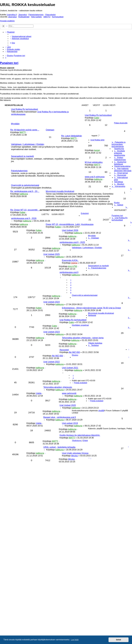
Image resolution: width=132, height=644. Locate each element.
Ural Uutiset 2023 (52, 332)
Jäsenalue (12, 17)
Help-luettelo (36, 17)
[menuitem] (20, 36)
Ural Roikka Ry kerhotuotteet (24, 109)
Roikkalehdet (24, 17)
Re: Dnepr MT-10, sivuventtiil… (25, 210)
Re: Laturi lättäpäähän (72, 136)
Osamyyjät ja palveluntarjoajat (25, 185)
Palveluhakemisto (36, 15)
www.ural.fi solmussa (95, 177)
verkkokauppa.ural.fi (69, 272)
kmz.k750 (73, 266)
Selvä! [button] (118, 640)
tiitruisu (75, 456)
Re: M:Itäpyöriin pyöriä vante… (25, 130)
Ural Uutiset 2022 (52, 362)
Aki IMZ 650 (74, 352)
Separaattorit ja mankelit (22, 156)
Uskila (39, 393)
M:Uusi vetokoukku (94, 162)
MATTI (23, 132)
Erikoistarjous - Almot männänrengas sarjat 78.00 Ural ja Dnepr (91, 308)
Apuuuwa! (64, 350)
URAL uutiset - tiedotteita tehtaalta (59, 447)
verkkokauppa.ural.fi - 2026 (24, 218)
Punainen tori (9, 63)
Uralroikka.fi (12, 15)
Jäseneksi (23, 15)
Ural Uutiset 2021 (70, 368)
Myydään (15, 124)
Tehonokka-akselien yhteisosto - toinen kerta (83, 338)
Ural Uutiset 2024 (52, 302)
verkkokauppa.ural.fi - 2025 (72, 242)
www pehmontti (69, 393)
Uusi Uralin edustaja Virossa (75, 453)
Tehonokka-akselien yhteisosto (58, 387)
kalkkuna (98, 179)
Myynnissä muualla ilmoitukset (60, 191)
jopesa (74, 263)
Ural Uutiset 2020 (68, 405)
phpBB (101, 411)
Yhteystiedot (50, 15)
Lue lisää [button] (75, 640)
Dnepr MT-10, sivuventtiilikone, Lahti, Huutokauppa (70, 224)
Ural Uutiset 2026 (70, 230)
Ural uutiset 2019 (70, 423)
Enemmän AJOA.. (70, 260)
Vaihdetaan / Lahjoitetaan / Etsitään (28, 144)
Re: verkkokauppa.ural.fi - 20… (25, 191)
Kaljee (22, 212)
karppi (97, 150)
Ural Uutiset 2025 (52, 254)
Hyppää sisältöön (7, 21)
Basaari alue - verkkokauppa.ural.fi (60, 417)
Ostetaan (50, 130)
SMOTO (47, 17)
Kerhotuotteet (58, 17)
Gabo (97, 118)
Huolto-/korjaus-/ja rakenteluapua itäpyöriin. (80, 435)
